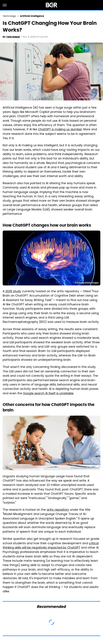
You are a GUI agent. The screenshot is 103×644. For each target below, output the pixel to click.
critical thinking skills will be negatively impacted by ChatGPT (51, 546)
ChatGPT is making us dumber (60, 130)
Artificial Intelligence (32, 16)
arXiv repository (58, 510)
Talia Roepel (13, 37)
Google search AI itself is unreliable (48, 394)
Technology (9, 16)
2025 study (13, 292)
